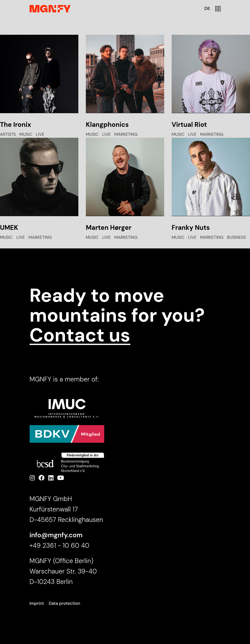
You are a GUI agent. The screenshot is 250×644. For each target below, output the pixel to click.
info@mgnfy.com (56, 535)
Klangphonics (107, 125)
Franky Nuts (191, 228)
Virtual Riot (189, 125)
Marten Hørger (109, 228)
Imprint (37, 603)
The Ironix (16, 125)
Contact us (80, 335)
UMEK (9, 228)
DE (207, 8)
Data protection (64, 603)
